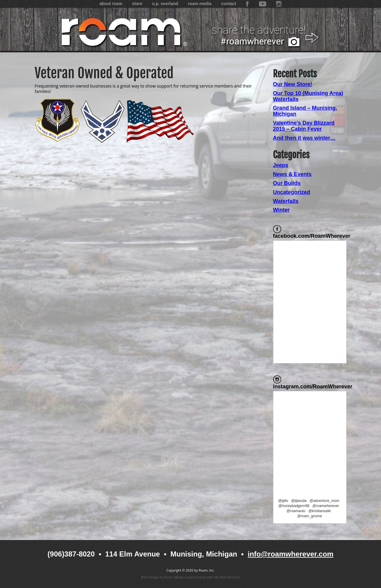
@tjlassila (299, 501)
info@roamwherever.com (290, 554)
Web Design (150, 577)
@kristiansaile (320, 511)
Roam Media (200, 4)
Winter (281, 210)
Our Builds (287, 183)
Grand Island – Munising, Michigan (305, 111)
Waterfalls (286, 201)
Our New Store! (293, 84)
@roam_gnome (310, 516)
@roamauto (296, 511)
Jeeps (281, 165)
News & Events (292, 174)
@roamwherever (326, 506)
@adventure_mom (324, 501)
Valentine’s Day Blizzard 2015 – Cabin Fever (304, 126)
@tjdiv (283, 501)
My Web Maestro (227, 577)
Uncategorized (292, 192)
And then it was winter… (304, 138)
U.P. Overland (165, 4)
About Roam (111, 4)
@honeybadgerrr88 (294, 506)
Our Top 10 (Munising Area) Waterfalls (308, 96)
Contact (229, 4)
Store (137, 4)
